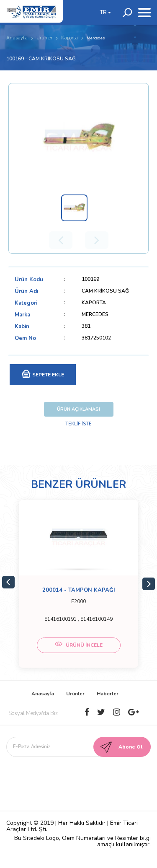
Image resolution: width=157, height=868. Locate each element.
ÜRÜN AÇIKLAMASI (78, 409)
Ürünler (44, 38)
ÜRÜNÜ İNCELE (79, 645)
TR (106, 13)
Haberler (108, 694)
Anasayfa (17, 38)
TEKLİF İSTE (78, 424)
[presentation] (76, 777)
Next (149, 584)
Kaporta (69, 38)
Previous (8, 582)
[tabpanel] (78, 584)
